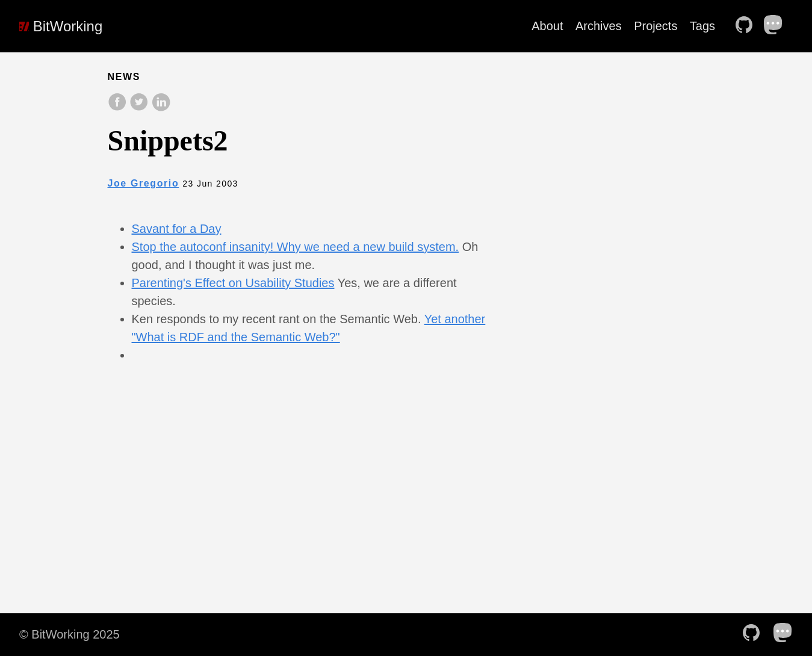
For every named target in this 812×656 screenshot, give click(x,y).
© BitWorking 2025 (70, 634)
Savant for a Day (177, 229)
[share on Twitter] (140, 108)
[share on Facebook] (119, 108)
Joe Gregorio (144, 183)
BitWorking (61, 26)
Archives (599, 26)
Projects (655, 26)
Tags (702, 26)
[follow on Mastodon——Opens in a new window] (777, 26)
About (547, 26)
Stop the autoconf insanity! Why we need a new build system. (296, 247)
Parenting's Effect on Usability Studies (233, 283)
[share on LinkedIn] (161, 108)
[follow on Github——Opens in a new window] (748, 26)
